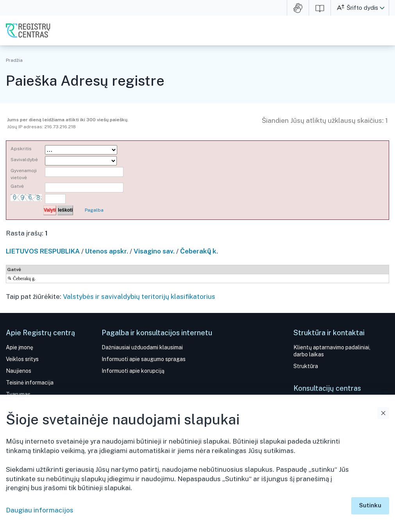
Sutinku (370, 505)
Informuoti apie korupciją (133, 371)
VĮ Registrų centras (28, 31)
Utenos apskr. (107, 251)
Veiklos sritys (22, 359)
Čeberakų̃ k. (199, 251)
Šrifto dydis (362, 8)
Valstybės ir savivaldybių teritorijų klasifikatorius (139, 297)
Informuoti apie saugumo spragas (144, 359)
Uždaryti (383, 413)
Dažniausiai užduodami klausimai (142, 347)
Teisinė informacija (30, 383)
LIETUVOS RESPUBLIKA (43, 251)
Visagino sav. (154, 251)
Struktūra (306, 366)
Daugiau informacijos (40, 510)
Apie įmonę (20, 347)
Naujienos (19, 371)
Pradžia (14, 60)
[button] (382, 8)
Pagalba (94, 210)
